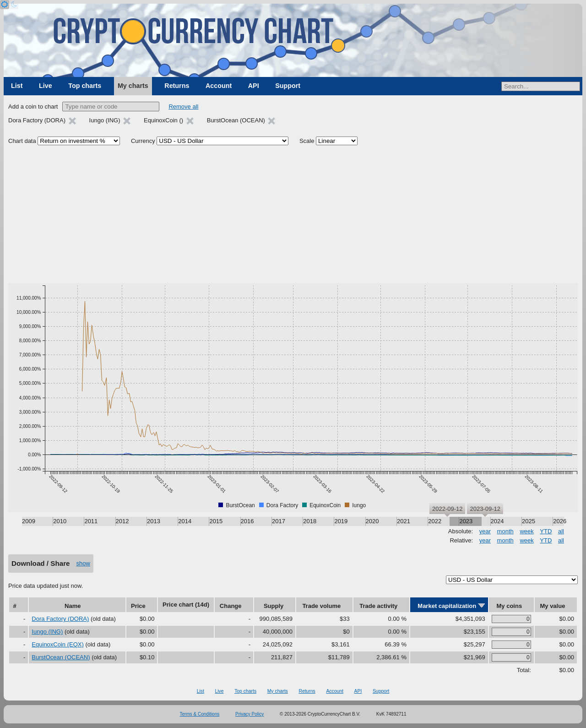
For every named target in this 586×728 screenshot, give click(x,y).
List (17, 86)
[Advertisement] (293, 214)
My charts (133, 86)
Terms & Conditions (200, 714)
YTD (546, 531)
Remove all (183, 107)
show (83, 563)
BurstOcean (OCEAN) (61, 657)
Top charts (85, 86)
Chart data (22, 141)
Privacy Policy (250, 714)
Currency (143, 141)
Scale (307, 141)
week (526, 531)
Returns (177, 86)
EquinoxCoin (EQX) (57, 644)
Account (219, 86)
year (485, 531)
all (561, 531)
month (505, 531)
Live (46, 86)
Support (288, 86)
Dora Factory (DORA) (60, 619)
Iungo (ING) (47, 632)
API (254, 86)
